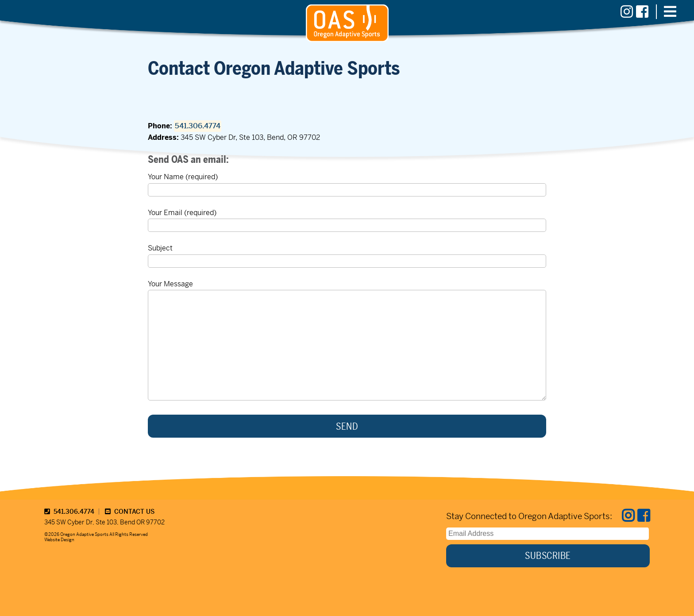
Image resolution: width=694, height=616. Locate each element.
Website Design (59, 540)
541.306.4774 (198, 126)
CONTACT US (130, 512)
